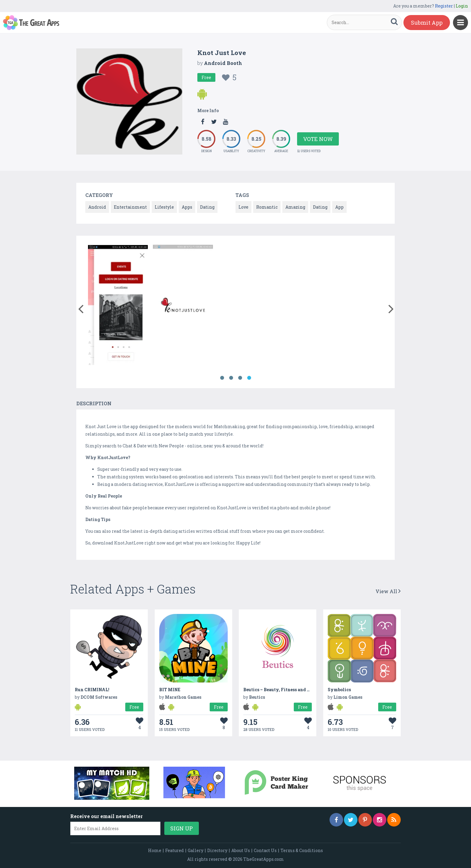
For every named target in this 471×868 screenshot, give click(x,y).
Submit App (427, 23)
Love (243, 207)
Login (462, 6)
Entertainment (130, 207)
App (339, 207)
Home (155, 850)
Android (97, 207)
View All (388, 591)
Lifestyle (164, 207)
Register (444, 6)
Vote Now (318, 139)
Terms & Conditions (302, 850)
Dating (207, 207)
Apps (187, 207)
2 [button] (231, 378)
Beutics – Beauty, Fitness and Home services (290, 690)
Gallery (196, 850)
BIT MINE (170, 690)
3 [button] (240, 378)
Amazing (295, 207)
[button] (81, 308)
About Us (241, 850)
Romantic (267, 207)
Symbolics (339, 690)
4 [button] (249, 378)
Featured (175, 850)
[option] (118, 306)
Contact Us (265, 850)
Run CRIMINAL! (92, 690)
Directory (217, 850)
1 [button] (222, 378)
